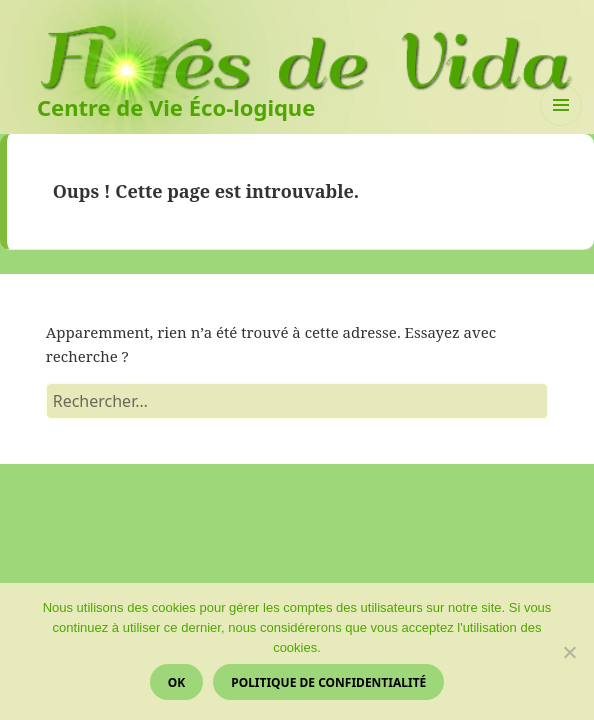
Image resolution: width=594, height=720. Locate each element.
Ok (176, 682)
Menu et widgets (561, 125)
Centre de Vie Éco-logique (176, 107)
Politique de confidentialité (328, 682)
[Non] (569, 652)
